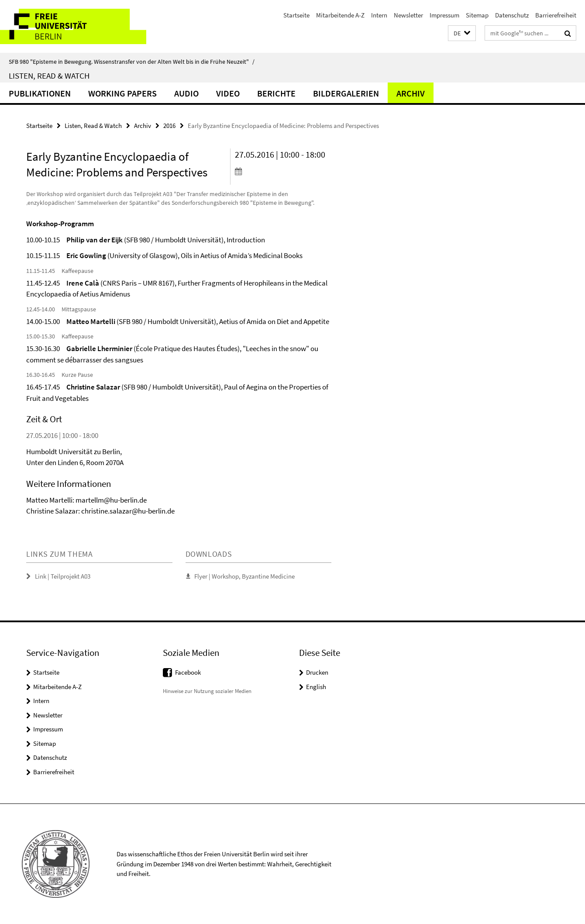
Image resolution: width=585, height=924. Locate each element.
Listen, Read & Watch (49, 76)
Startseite (296, 15)
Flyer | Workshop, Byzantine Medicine (244, 576)
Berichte (276, 93)
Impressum (444, 15)
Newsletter (408, 15)
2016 (169, 126)
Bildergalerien (346, 93)
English (316, 687)
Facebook (188, 672)
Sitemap (477, 15)
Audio (186, 93)
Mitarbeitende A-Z (340, 15)
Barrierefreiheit (556, 15)
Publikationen (40, 93)
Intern (379, 15)
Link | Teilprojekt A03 (63, 576)
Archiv (411, 93)
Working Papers (122, 93)
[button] (462, 33)
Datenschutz (512, 15)
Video (228, 93)
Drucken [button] (317, 672)
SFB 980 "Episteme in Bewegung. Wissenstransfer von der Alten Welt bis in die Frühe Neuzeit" (132, 62)
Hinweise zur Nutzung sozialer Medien (207, 691)
